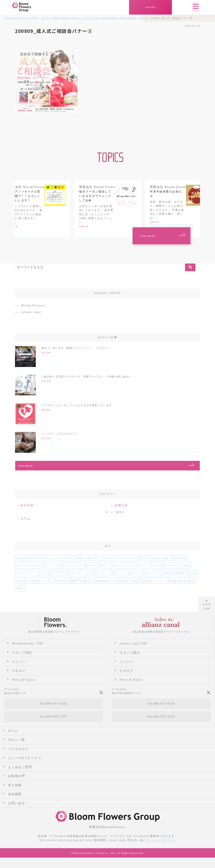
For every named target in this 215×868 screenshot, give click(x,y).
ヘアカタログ (18, 749)
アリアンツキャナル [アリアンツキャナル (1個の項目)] (30, 566)
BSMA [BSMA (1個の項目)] (81, 558)
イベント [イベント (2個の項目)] (53, 566)
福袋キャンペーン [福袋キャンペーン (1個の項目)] (155, 581)
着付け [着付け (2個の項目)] (88, 581)
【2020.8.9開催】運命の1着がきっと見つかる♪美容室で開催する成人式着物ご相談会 (94, 18)
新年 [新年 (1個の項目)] (75, 581)
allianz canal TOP (133, 643)
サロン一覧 (17, 740)
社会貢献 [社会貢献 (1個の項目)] (122, 581)
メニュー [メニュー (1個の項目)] (122, 573)
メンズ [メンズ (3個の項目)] (137, 573)
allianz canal (31, 312)
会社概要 (15, 794)
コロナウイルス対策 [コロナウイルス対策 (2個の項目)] (177, 566)
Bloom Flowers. (34, 305)
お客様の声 (17, 776)
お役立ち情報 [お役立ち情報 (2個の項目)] (161, 558)
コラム (25, 519)
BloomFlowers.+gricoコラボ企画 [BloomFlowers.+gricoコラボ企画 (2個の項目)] (52, 558)
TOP (21, 18)
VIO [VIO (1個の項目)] (145, 558)
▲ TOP (207, 604)
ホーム (13, 731)
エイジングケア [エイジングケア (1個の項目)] (73, 566)
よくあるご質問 (20, 767)
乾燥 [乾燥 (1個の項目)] (168, 573)
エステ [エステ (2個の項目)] (92, 566)
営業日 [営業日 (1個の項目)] (181, 573)
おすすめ (27, 505)
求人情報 (15, 785)
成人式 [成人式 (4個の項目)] (63, 581)
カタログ (19, 671)
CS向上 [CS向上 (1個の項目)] (96, 558)
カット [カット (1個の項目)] (106, 566)
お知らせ (121, 505)
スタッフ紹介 (22, 653)
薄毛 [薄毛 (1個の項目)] (21, 588)
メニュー (19, 662)
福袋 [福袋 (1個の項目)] (136, 581)
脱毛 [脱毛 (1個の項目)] (191, 581)
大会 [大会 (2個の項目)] (193, 573)
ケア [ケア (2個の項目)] (157, 566)
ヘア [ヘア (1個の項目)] (45, 573)
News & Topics (24, 680)
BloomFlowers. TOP (28, 643)
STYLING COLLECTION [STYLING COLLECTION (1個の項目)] (121, 558)
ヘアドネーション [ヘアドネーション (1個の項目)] (81, 573)
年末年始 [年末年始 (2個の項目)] (23, 581)
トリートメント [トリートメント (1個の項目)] (27, 573)
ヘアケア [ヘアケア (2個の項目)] (59, 573)
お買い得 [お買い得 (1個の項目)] (180, 558)
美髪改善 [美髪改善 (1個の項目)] (177, 581)
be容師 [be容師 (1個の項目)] (22, 558)
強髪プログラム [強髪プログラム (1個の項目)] (44, 581)
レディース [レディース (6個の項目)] (153, 573)
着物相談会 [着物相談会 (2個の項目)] (105, 581)
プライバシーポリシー (161, 840)
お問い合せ (17, 803)
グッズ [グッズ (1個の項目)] (144, 566)
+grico (120, 512)
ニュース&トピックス (25, 758)
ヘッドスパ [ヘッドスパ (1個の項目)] (104, 573)
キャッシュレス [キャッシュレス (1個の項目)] (126, 566)
